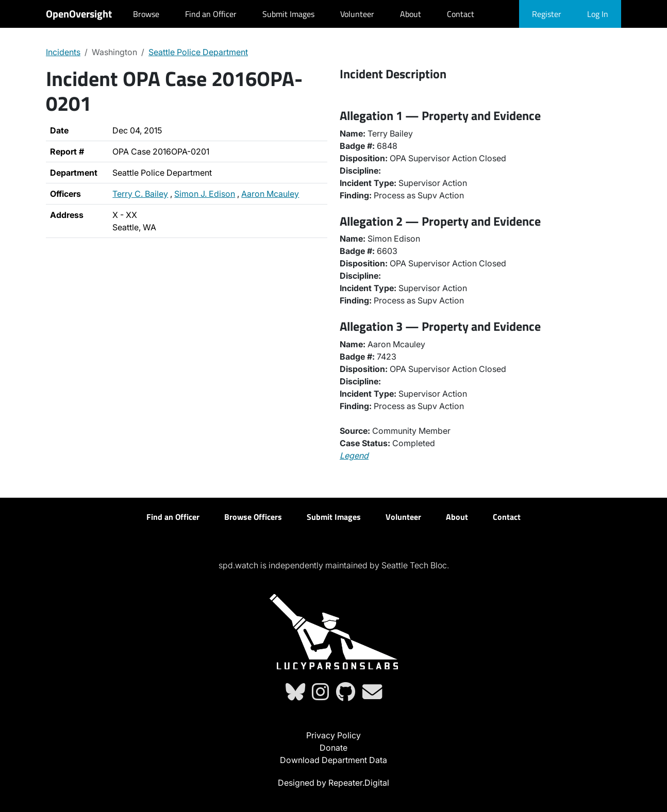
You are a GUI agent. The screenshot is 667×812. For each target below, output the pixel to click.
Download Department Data (333, 760)
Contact (461, 14)
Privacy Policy (333, 735)
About (411, 14)
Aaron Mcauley (270, 194)
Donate (333, 748)
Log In (598, 14)
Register (547, 14)
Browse (146, 14)
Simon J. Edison (205, 194)
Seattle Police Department (198, 52)
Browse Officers (253, 517)
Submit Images (288, 14)
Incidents (63, 52)
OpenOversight (79, 14)
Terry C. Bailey (140, 194)
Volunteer (357, 14)
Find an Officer (211, 14)
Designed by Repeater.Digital (333, 783)
